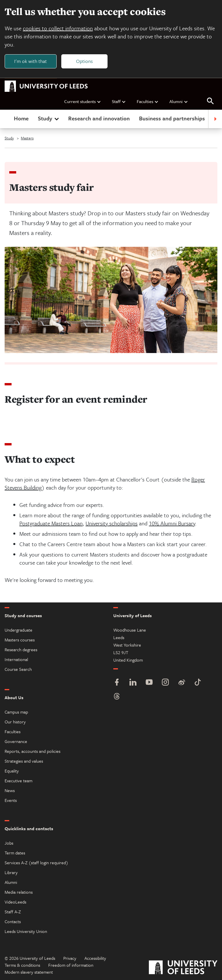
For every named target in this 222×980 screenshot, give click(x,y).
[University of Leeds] (183, 968)
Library (11, 872)
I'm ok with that (30, 61)
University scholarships (112, 523)
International (16, 659)
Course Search (18, 669)
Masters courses (20, 640)
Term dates (15, 853)
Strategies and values (24, 761)
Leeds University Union (26, 931)
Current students (83, 101)
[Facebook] (117, 683)
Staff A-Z (13, 912)
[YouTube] (149, 683)
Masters (27, 138)
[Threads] (117, 697)
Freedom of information (71, 965)
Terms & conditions (22, 965)
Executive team (18, 781)
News (10, 790)
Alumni (179, 101)
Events (11, 800)
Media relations (19, 892)
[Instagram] (165, 683)
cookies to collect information (58, 28)
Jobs (9, 843)
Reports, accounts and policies (33, 751)
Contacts (13, 921)
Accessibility (95, 958)
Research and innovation (99, 118)
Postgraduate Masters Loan (51, 523)
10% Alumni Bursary (172, 523)
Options (84, 61)
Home (21, 118)
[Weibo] (182, 683)
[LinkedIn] (133, 683)
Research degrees (21, 649)
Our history (15, 722)
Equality (12, 771)
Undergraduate (18, 630)
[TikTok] (198, 683)
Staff (119, 101)
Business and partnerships (172, 118)
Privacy (70, 958)
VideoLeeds (15, 902)
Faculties (148, 101)
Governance (16, 741)
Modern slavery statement (29, 972)
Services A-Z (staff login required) (36, 863)
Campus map (16, 712)
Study (49, 118)
